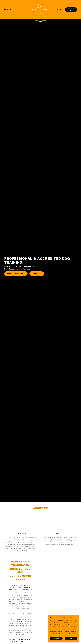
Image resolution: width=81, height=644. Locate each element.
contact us (71, 10)
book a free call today (16, 274)
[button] (13, 10)
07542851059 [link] (41, 21)
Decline (56, 638)
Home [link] (6, 10)
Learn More (37, 274)
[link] (40, 9)
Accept (71, 638)
